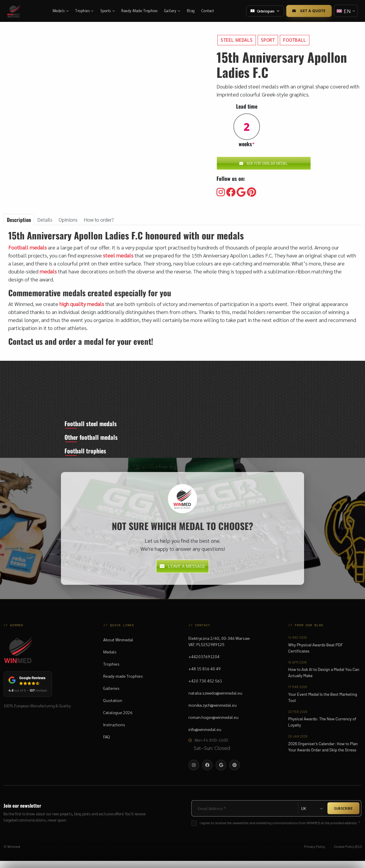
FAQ (107, 744)
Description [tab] (19, 220)
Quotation (113, 708)
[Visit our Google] (241, 192)
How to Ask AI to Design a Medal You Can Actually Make (324, 680)
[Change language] (345, 11)
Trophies (85, 11)
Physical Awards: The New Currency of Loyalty (322, 729)
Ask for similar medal (264, 163)
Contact (208, 11)
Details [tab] (46, 220)
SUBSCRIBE (343, 816)
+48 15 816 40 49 (205, 676)
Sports (108, 11)
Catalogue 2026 (118, 720)
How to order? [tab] (102, 220)
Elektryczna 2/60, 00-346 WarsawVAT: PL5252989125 (219, 649)
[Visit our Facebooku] (231, 192)
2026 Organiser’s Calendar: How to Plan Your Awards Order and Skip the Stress (323, 754)
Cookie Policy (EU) (348, 853)
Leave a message (182, 573)
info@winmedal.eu (205, 737)
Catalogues (264, 11)
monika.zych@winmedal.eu (213, 712)
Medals (61, 11)
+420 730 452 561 (205, 688)
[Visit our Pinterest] (252, 192)
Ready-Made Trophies (140, 11)
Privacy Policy (315, 853)
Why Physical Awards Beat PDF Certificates (315, 655)
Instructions (114, 732)
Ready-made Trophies (123, 683)
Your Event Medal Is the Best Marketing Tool (323, 704)
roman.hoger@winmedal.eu (213, 724)
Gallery (173, 11)
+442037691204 (204, 664)
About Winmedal (118, 647)
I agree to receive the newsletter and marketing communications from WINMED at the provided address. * (280, 830)
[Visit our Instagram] (221, 192)
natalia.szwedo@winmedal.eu (215, 700)
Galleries (111, 695)
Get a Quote (308, 11)
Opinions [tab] (70, 220)
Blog (191, 11)
